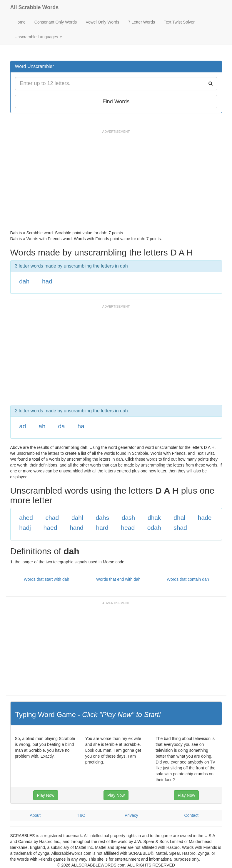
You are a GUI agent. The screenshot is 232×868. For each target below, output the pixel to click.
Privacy (131, 815)
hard (102, 528)
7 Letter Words (141, 22)
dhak (154, 518)
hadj (25, 528)
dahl (77, 518)
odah (154, 528)
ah (42, 426)
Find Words (116, 102)
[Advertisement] (117, 180)
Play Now (46, 795)
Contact (191, 815)
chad (52, 518)
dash (128, 518)
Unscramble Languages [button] (39, 37)
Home (20, 22)
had (47, 281)
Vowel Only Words (102, 22)
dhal (179, 518)
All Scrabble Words (35, 7)
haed (50, 528)
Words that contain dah (188, 579)
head (128, 528)
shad (180, 528)
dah (24, 281)
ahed (26, 518)
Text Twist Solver (179, 22)
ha (81, 426)
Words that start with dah (47, 579)
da (61, 426)
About (35, 815)
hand (77, 528)
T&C (81, 815)
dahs (102, 518)
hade (205, 518)
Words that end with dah (118, 579)
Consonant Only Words (56, 22)
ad (22, 426)
